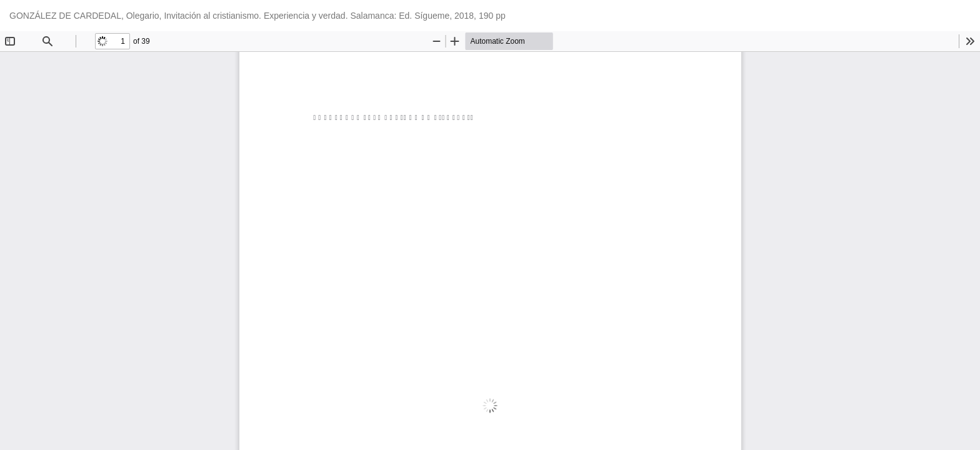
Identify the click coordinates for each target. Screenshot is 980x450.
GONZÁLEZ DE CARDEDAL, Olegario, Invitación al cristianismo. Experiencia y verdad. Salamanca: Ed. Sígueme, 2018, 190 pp (257, 16)
